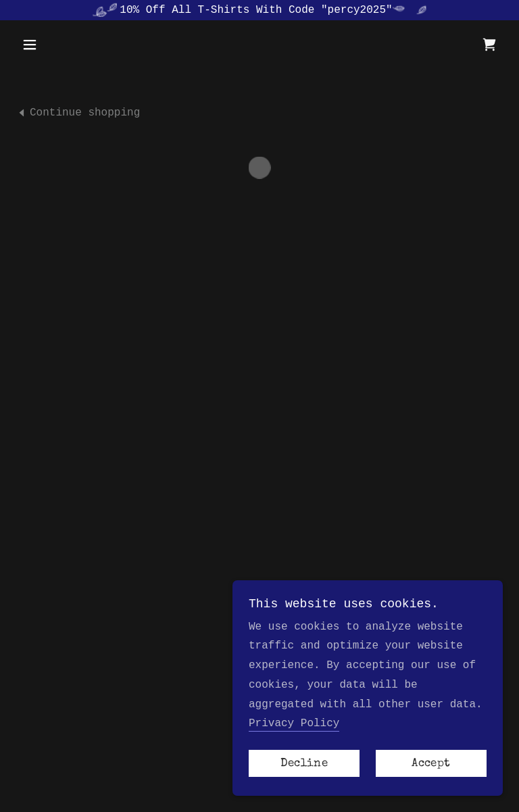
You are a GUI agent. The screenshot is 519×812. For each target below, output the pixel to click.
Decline (304, 764)
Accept (431, 764)
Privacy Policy (294, 724)
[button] (53, 45)
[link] (78, 113)
